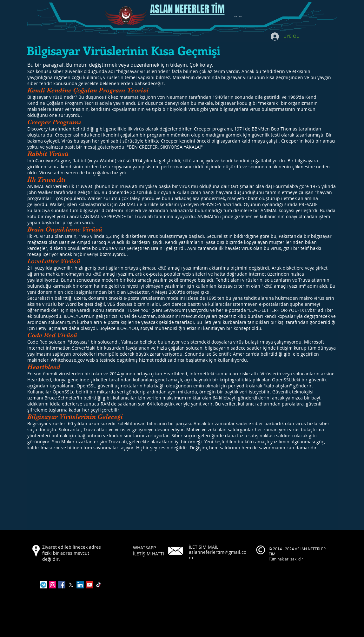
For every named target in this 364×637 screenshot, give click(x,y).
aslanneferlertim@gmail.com (218, 555)
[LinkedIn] (80, 585)
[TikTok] (99, 585)
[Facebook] (62, 585)
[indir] (43, 585)
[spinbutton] (238, 16)
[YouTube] (89, 585)
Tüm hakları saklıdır (286, 559)
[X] (71, 585)
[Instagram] (53, 585)
